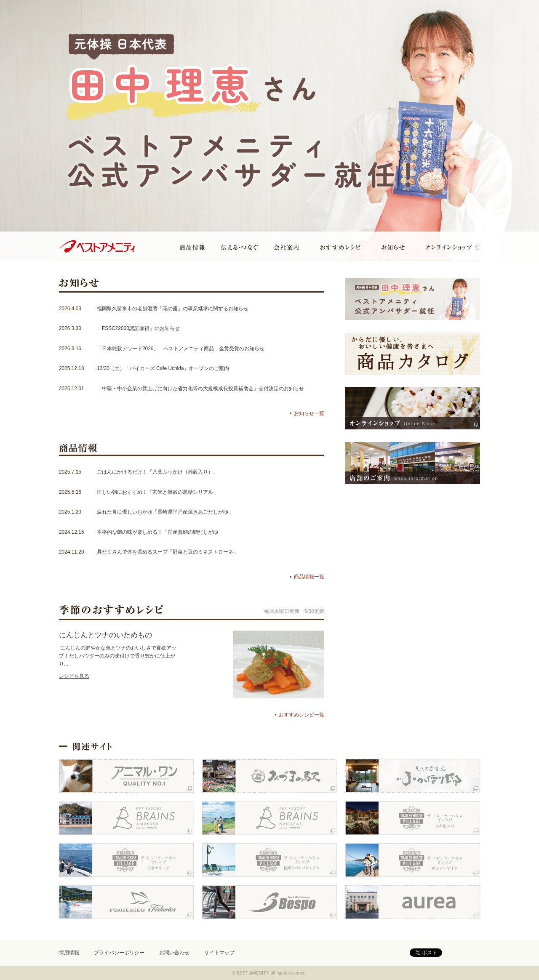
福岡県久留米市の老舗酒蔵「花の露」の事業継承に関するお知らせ (173, 309)
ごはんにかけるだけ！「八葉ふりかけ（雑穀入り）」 (157, 472)
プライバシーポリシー (119, 953)
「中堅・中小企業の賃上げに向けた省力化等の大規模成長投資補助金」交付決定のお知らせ (200, 389)
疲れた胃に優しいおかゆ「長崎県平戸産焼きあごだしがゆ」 (165, 512)
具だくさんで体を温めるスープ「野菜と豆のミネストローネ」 (168, 552)
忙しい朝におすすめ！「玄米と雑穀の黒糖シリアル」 (157, 492)
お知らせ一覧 (309, 413)
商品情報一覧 (309, 577)
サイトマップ (219, 953)
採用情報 (69, 953)
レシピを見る (74, 676)
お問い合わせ (174, 953)
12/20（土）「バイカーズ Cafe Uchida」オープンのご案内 (163, 368)
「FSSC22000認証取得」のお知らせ (138, 328)
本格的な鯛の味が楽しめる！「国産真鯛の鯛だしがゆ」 (160, 532)
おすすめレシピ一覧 (302, 715)
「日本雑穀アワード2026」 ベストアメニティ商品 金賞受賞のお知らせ (181, 349)
